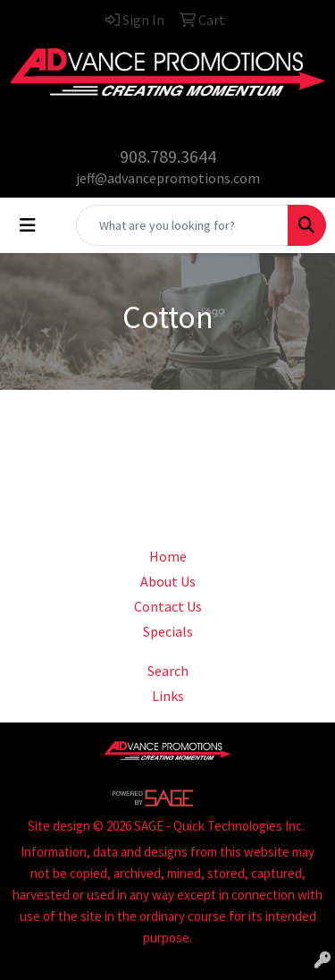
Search (168, 671)
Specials (168, 631)
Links (168, 696)
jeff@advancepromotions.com (168, 178)
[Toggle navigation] (28, 225)
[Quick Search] (182, 225)
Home (168, 556)
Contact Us (168, 606)
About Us (168, 581)
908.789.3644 (168, 156)
